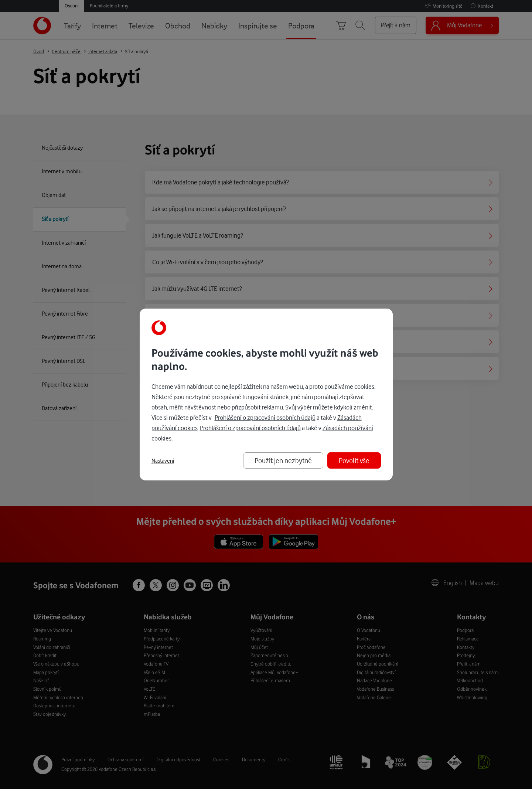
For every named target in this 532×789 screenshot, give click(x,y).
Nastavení (163, 461)
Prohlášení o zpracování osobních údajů (265, 417)
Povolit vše (354, 460)
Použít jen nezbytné (283, 460)
